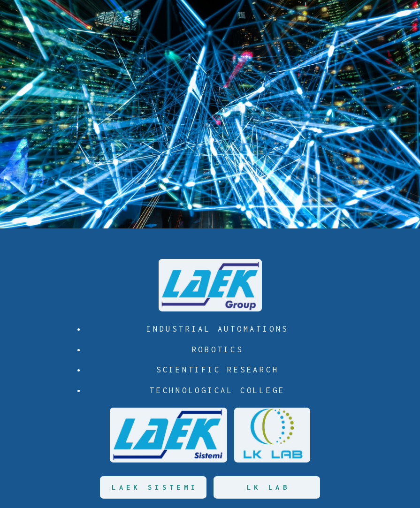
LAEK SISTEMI (155, 487)
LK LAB (268, 487)
